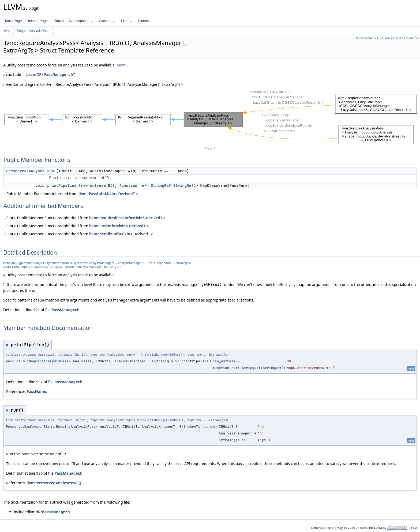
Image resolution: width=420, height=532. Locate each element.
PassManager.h (65, 310)
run (50, 171)
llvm (7, 31)
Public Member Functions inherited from (71, 194)
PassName (36, 391)
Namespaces (81, 21)
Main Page (13, 21)
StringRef (161, 185)
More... (123, 65)
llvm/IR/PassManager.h (49, 75)
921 (36, 310)
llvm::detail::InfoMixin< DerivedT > (121, 234)
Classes (107, 21)
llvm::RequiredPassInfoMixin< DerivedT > (127, 218)
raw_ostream (93, 185)
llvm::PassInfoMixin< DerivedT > (108, 194)
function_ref (133, 185)
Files (127, 21)
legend (210, 148)
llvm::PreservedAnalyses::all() (54, 483)
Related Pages (38, 21)
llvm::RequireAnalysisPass (42, 361)
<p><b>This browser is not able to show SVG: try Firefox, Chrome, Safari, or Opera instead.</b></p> (211, 116)
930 (39, 473)
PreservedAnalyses (25, 171)
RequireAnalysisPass (33, 31)
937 (39, 382)
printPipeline (62, 185)
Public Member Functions (373, 38)
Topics (59, 21)
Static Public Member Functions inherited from (84, 218)
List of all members (406, 38)
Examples (146, 21)
